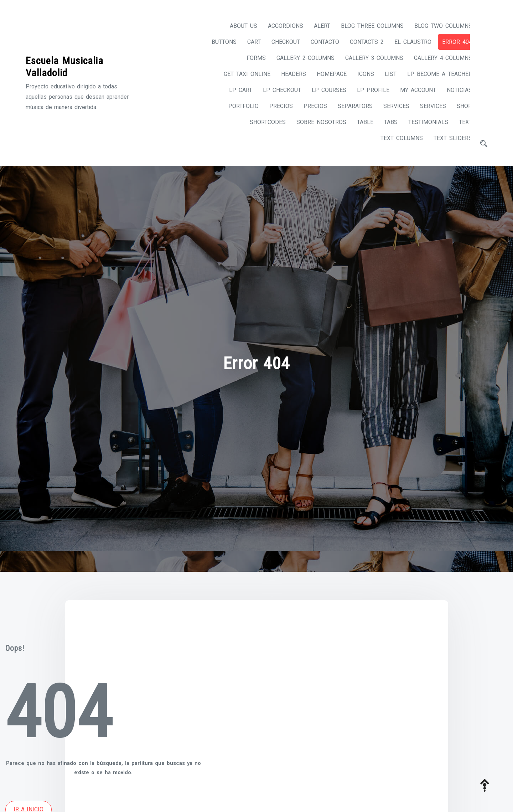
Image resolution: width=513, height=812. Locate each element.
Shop (458, 106)
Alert (316, 26)
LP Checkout (276, 90)
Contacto (318, 42)
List (384, 74)
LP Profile (367, 90)
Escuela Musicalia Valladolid (64, 65)
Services (390, 106)
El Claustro (406, 42)
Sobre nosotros (315, 122)
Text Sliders (446, 138)
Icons (359, 74)
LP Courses (323, 90)
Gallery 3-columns (368, 58)
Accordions (279, 26)
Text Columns (395, 138)
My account (412, 90)
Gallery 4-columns (437, 58)
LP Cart (234, 90)
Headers (287, 74)
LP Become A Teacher (433, 74)
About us (237, 26)
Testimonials (422, 122)
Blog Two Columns (437, 26)
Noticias (453, 90)
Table (359, 122)
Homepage (325, 74)
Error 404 (451, 42)
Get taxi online (241, 74)
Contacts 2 (360, 42)
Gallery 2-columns (299, 58)
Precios (275, 106)
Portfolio (237, 106)
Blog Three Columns (366, 26)
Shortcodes (261, 122)
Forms (250, 58)
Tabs (384, 122)
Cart (248, 42)
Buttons (218, 42)
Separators (349, 106)
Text (459, 122)
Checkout (279, 42)
